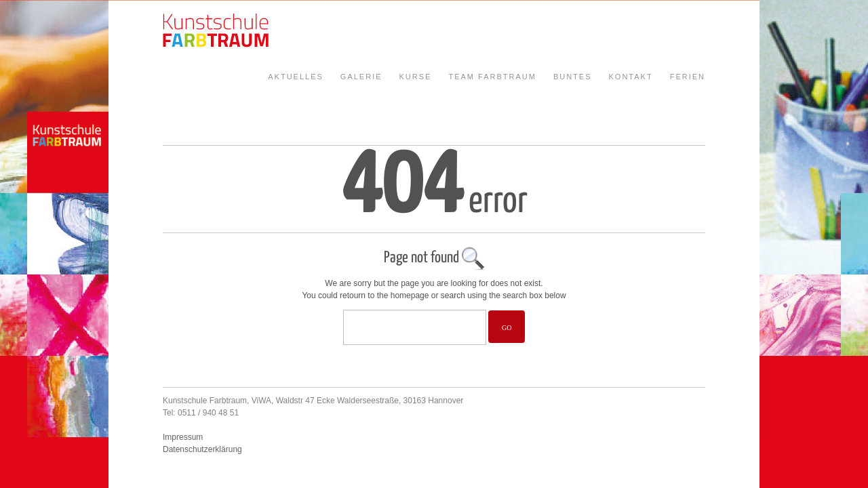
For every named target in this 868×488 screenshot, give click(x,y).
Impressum (183, 437)
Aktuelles (296, 77)
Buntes (573, 77)
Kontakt (631, 77)
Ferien (688, 77)
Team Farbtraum (492, 77)
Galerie (361, 77)
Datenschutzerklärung (202, 449)
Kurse (416, 77)
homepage (410, 296)
